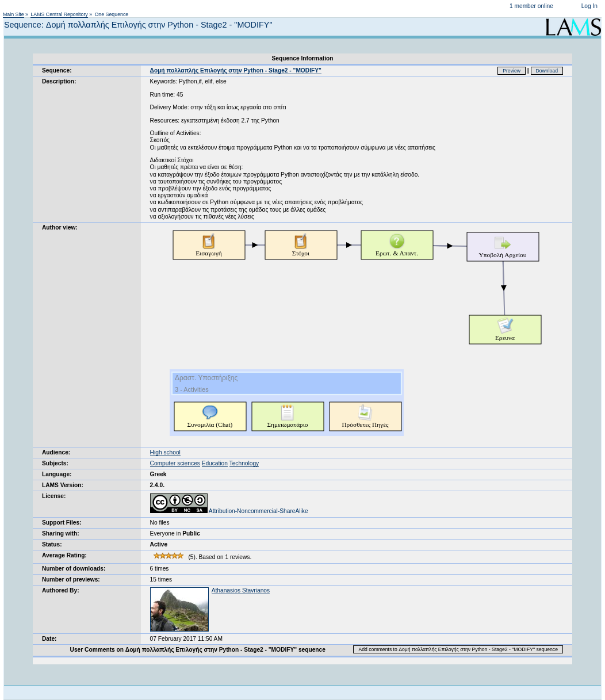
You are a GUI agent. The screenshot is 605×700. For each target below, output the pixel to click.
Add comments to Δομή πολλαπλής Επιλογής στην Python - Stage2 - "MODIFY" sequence (458, 649)
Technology (244, 463)
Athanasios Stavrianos (241, 590)
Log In (589, 6)
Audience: (56, 452)
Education (215, 463)
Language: (57, 474)
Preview (512, 71)
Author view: (60, 227)
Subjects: (55, 463)
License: (54, 496)
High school (165, 452)
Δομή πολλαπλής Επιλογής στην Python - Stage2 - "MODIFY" (236, 70)
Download (547, 71)
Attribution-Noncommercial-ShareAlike (229, 511)
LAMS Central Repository (59, 14)
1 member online (531, 6)
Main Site (14, 14)
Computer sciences (175, 463)
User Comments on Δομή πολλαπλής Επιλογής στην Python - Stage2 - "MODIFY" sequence (198, 650)
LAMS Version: (63, 485)
